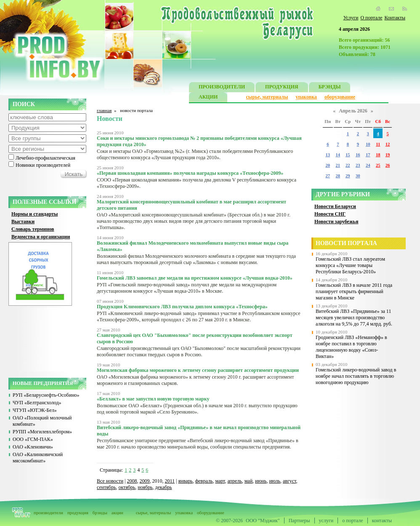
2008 (132, 481)
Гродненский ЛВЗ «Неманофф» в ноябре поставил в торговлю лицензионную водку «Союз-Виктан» (351, 347)
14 (338, 155)
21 (338, 165)
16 (358, 155)
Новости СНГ (330, 214)
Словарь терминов (33, 229)
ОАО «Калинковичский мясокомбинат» (38, 458)
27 (328, 176)
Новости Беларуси (335, 206)
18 (378, 155)
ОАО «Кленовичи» (33, 447)
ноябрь (145, 487)
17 (368, 155)
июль (275, 481)
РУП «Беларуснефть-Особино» (46, 395)
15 (348, 155)
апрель (234, 481)
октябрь (127, 487)
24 (368, 165)
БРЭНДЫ (330, 88)
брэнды (100, 513)
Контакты (395, 18)
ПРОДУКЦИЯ (282, 88)
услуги (326, 521)
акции (117, 513)
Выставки (23, 222)
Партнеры (299, 521)
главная (104, 110)
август (290, 481)
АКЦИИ (208, 98)
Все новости (110, 481)
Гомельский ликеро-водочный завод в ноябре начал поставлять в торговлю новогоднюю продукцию (356, 376)
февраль (204, 481)
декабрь (164, 487)
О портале (371, 18)
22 (348, 165)
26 (388, 165)
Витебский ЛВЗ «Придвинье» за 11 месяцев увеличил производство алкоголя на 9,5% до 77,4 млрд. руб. (354, 318)
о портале (352, 521)
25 (378, 165)
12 (388, 144)
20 (328, 165)
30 (358, 176)
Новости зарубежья (336, 222)
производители (48, 513)
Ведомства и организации (41, 237)
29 (348, 176)
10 (368, 144)
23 (358, 165)
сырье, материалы (267, 97)
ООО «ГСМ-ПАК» (33, 439)
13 (328, 155)
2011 (170, 481)
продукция (78, 513)
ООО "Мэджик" (263, 521)
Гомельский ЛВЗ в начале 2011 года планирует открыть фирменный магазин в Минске (354, 291)
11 (378, 144)
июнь (261, 481)
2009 (145, 481)
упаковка (306, 97)
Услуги (351, 18)
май (249, 481)
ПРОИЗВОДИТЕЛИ (222, 88)
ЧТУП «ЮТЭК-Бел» (35, 410)
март (220, 481)
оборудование (340, 97)
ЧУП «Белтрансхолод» (37, 403)
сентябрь (106, 487)
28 (338, 176)
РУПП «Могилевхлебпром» (42, 432)
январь (185, 481)
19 (388, 155)
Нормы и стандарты (35, 214)
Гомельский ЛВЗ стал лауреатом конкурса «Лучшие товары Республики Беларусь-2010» (350, 265)
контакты (382, 521)
